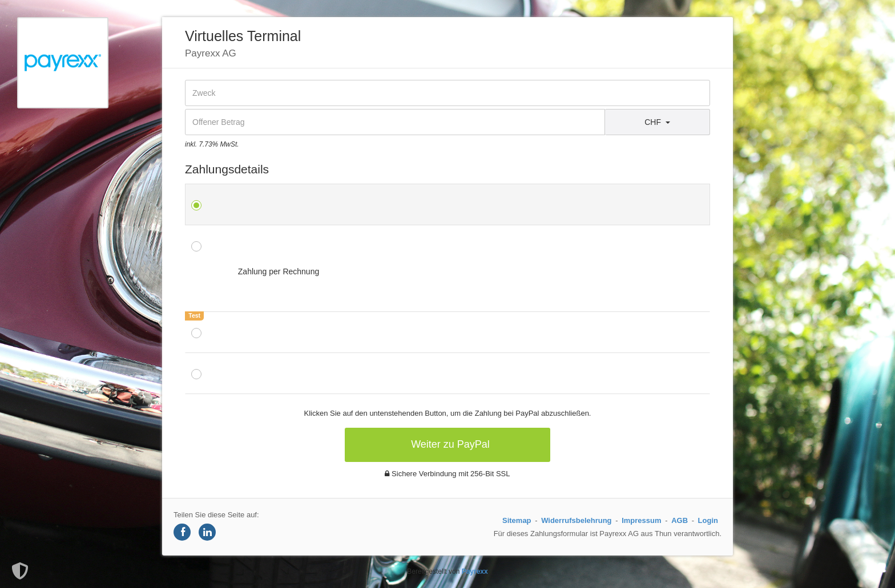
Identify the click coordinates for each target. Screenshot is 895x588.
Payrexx (475, 571)
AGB (680, 520)
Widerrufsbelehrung (576, 520)
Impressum (641, 520)
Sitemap (517, 520)
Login (708, 520)
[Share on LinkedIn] (207, 532)
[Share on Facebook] (182, 532)
